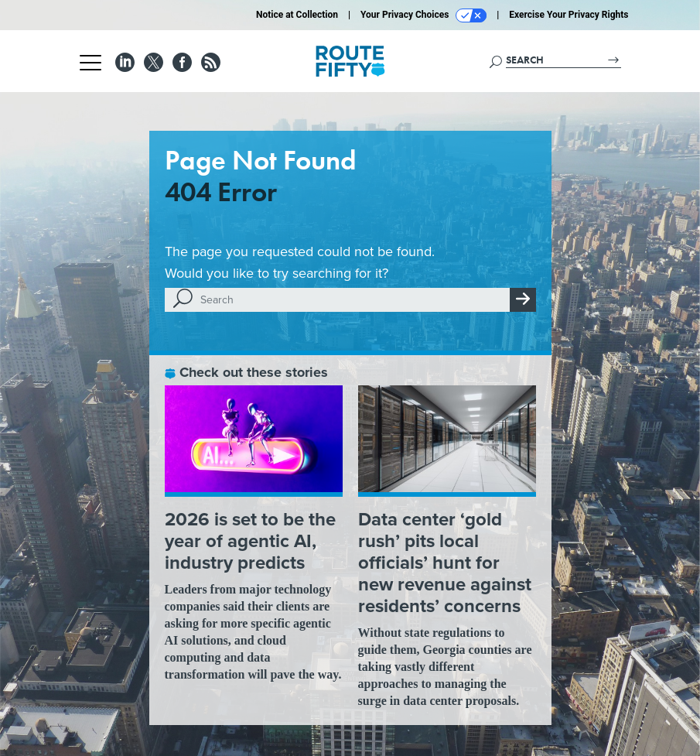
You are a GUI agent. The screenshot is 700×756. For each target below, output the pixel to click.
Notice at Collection (297, 15)
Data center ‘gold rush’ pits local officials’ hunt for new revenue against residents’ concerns (445, 563)
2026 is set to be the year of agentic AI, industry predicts (250, 541)
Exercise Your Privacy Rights (569, 15)
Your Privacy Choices (423, 15)
